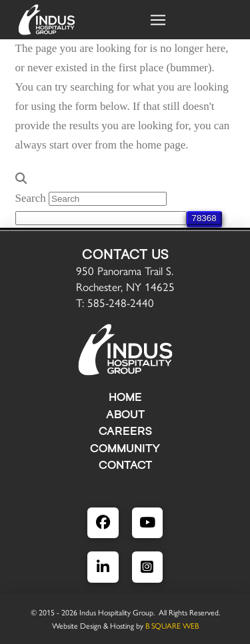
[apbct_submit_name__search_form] (204, 218)
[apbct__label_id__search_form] (101, 218)
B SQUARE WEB (172, 625)
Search (31, 198)
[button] (158, 20)
